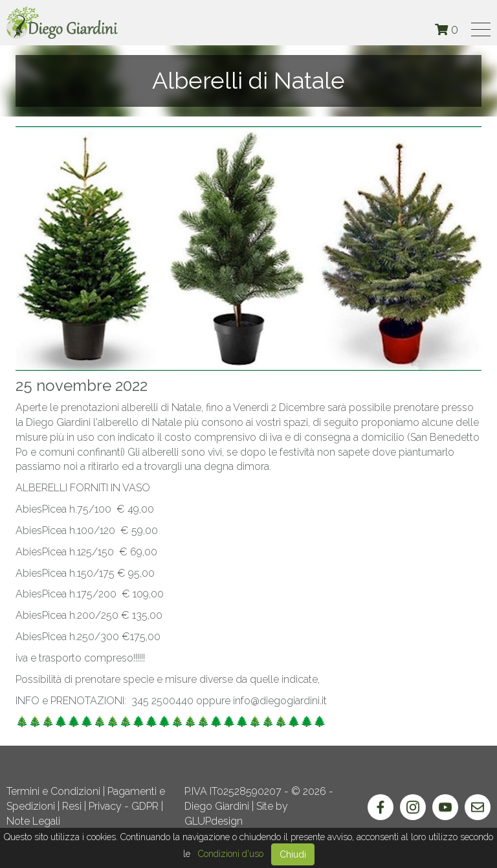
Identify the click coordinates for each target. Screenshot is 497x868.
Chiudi (293, 854)
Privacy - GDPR (124, 806)
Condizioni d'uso (231, 854)
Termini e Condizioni (53, 791)
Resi (72, 806)
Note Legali (33, 821)
